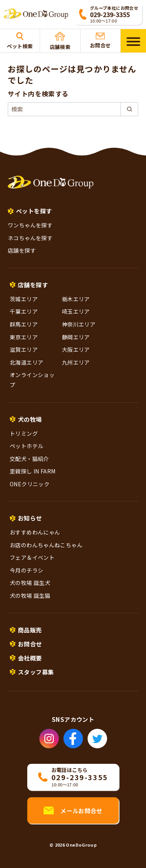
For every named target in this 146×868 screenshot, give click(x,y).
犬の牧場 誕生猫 (30, 596)
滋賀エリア (24, 349)
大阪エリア (76, 349)
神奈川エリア (79, 324)
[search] (129, 109)
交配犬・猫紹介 (29, 459)
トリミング (24, 433)
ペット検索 (20, 41)
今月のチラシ (26, 570)
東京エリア (24, 337)
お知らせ (30, 518)
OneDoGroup (81, 845)
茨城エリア (24, 299)
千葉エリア (24, 311)
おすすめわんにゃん (35, 532)
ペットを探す (34, 211)
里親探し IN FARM (33, 471)
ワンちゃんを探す (30, 225)
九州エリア (76, 362)
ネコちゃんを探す (30, 238)
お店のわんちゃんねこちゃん (46, 545)
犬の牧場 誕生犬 (30, 583)
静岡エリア (76, 337)
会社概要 (30, 658)
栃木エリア (76, 299)
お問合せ (100, 41)
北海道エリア (26, 362)
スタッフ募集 (36, 672)
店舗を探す (22, 250)
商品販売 (30, 630)
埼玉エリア (76, 311)
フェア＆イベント (32, 557)
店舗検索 (60, 41)
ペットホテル (26, 446)
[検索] (73, 109)
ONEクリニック (30, 484)
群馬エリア (24, 324)
